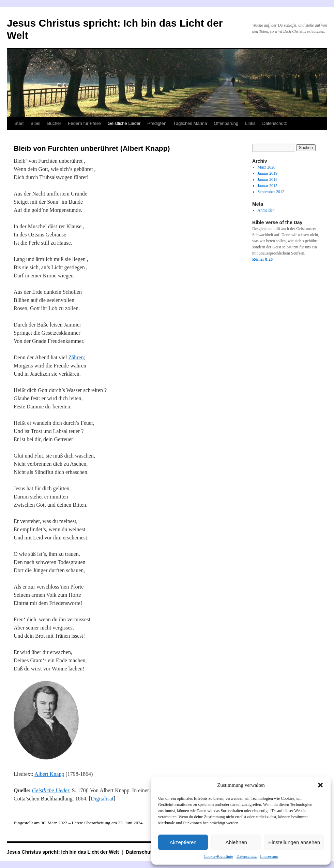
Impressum (269, 856)
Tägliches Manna (190, 123)
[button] (320, 785)
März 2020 (267, 167)
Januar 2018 (268, 179)
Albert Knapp (49, 774)
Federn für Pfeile (85, 123)
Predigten (157, 123)
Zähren (76, 357)
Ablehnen (236, 842)
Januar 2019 (268, 173)
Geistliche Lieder (124, 123)
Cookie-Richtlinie (218, 856)
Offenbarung (226, 123)
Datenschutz (247, 856)
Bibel (35, 123)
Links (250, 123)
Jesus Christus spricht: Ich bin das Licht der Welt (64, 852)
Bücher (54, 123)
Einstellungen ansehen (294, 842)
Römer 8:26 (262, 259)
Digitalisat (102, 799)
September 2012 (271, 192)
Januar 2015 (268, 186)
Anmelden (266, 210)
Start (19, 123)
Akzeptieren (183, 842)
